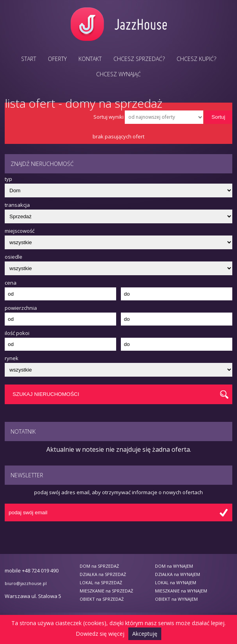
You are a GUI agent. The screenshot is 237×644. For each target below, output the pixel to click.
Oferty (57, 59)
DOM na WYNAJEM (174, 566)
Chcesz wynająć (118, 74)
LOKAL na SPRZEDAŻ (101, 582)
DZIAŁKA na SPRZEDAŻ (103, 574)
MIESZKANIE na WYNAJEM (181, 591)
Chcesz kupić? (196, 59)
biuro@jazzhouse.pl (26, 583)
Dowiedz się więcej (100, 634)
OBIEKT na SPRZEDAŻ (102, 599)
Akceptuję (145, 634)
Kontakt (90, 59)
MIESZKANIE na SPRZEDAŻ (106, 591)
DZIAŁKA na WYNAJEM (178, 574)
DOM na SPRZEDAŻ (99, 566)
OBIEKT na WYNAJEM (176, 599)
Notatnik (23, 431)
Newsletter (27, 475)
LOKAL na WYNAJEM (176, 582)
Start (29, 59)
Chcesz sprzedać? (139, 59)
